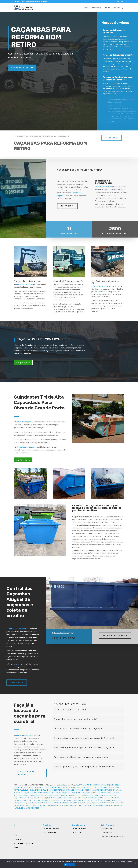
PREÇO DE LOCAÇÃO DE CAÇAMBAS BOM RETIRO (95, 805)
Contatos (116, 8)
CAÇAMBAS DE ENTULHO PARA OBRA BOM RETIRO (43, 793)
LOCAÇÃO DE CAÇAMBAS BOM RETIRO (100, 803)
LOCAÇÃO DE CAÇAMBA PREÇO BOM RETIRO (68, 803)
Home (86, 8)
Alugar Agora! (23, 363)
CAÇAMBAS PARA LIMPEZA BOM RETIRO (28, 798)
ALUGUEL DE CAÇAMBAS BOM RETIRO (72, 787)
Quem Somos (96, 8)
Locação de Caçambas (63, 785)
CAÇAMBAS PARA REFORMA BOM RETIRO (88, 798)
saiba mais (111, 134)
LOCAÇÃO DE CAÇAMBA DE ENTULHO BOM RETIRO (33, 803)
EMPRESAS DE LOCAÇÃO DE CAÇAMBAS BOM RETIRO (102, 800)
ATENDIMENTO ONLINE (115, 633)
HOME (16, 836)
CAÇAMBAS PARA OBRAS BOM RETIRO (58, 798)
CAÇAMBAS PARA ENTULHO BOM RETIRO (100, 795)
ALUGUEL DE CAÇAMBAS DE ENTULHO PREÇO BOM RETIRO (42, 790)
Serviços (107, 8)
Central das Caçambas (105, 186)
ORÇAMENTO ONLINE (22, 67)
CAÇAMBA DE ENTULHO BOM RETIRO (78, 790)
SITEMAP (17, 848)
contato (100, 292)
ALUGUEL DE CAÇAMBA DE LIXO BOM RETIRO (41, 787)
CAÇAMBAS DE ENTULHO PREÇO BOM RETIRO (79, 793)
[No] (135, 863)
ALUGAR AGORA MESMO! (26, 773)
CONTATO (18, 840)
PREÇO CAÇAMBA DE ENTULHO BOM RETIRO (59, 805)
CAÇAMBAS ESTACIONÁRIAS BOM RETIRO (35, 795)
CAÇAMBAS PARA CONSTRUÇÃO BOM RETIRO (68, 795)
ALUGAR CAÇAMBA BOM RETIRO (88, 785)
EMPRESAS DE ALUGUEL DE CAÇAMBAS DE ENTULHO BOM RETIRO (57, 800)
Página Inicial (18, 132)
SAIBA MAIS (67, 206)
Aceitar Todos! (70, 865)
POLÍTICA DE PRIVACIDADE (24, 844)
